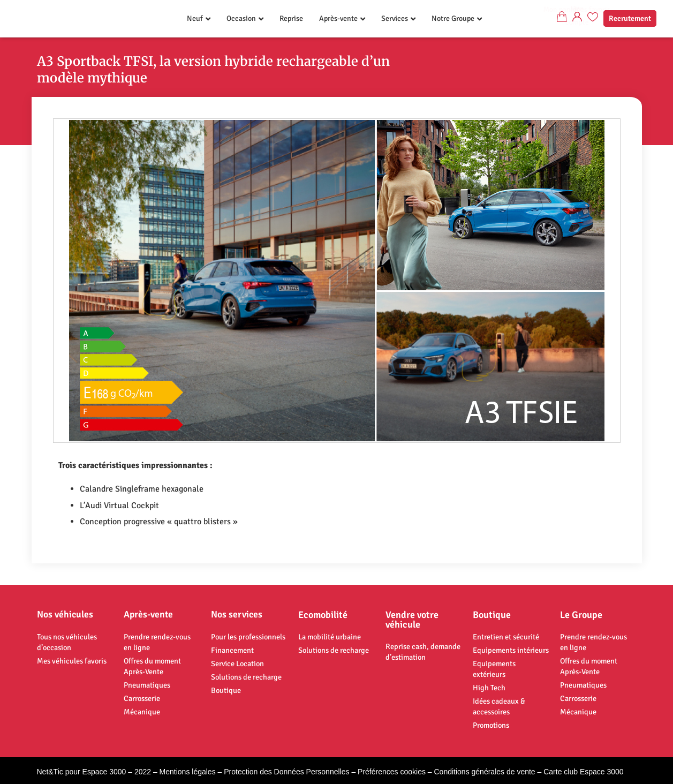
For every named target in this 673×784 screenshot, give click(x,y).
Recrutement (630, 18)
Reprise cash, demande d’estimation (423, 652)
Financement (232, 650)
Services (395, 18)
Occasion (241, 18)
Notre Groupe (453, 18)
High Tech (489, 688)
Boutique (226, 690)
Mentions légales (188, 772)
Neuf (195, 18)
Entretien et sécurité (506, 637)
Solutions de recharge (246, 677)
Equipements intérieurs (511, 650)
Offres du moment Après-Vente (152, 666)
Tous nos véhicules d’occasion (67, 642)
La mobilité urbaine (330, 637)
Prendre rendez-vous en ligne (157, 642)
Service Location (237, 664)
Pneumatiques (147, 685)
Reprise (291, 18)
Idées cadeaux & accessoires (499, 706)
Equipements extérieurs (494, 669)
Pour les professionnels (248, 637)
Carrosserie (142, 698)
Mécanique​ (142, 712)
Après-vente (338, 18)
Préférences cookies (392, 772)
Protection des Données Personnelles (286, 772)
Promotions (491, 725)
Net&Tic (50, 772)
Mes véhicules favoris (72, 661)
